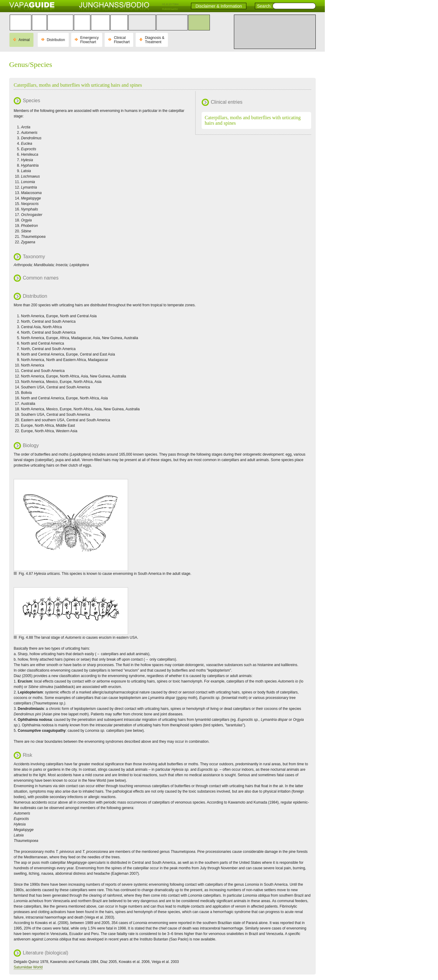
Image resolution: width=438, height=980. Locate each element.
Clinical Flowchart (122, 40)
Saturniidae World (28, 967)
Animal (24, 40)
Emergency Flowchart (90, 40)
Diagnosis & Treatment (155, 40)
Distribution (56, 40)
